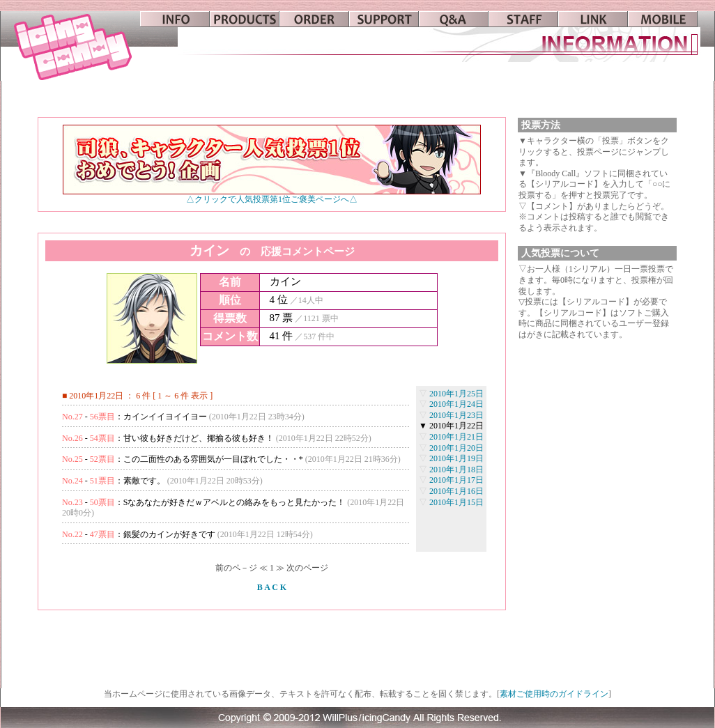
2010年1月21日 (456, 437)
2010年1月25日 (456, 394)
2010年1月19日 (456, 458)
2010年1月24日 (456, 404)
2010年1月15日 (456, 502)
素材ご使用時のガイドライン (554, 694)
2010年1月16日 (456, 491)
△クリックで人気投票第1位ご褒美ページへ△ (272, 195)
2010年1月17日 (456, 480)
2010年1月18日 (456, 470)
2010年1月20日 (456, 448)
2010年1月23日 (456, 415)
